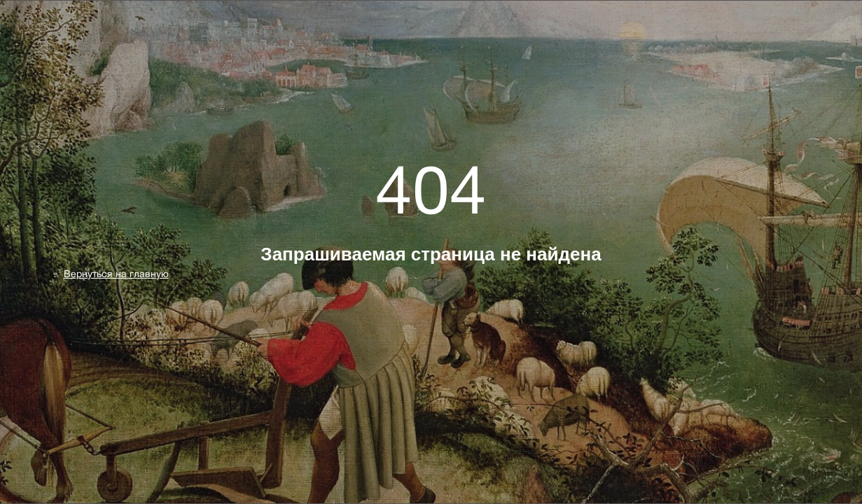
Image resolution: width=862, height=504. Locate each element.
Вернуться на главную (116, 274)
